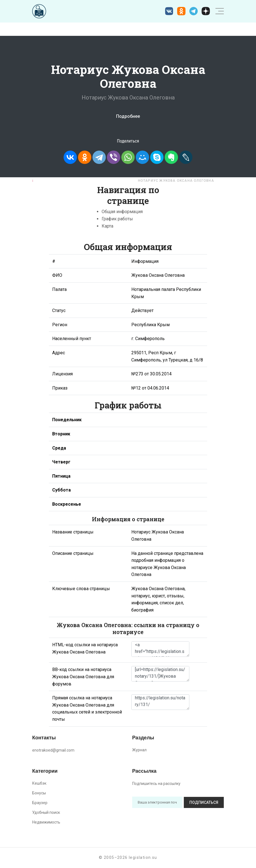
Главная (44, 181)
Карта (107, 226)
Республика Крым (111, 181)
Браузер (40, 803)
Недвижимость (46, 822)
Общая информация (122, 212)
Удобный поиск (46, 812)
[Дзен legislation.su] (206, 11)
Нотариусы (73, 181)
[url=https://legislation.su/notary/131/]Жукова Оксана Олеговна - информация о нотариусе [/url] (160, 674)
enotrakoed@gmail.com (53, 750)
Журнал (139, 750)
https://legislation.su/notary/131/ (160, 702)
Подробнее (128, 116)
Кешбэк (39, 783)
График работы (117, 219)
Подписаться (204, 802)
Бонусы (39, 793)
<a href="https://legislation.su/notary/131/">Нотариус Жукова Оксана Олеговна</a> (160, 649)
